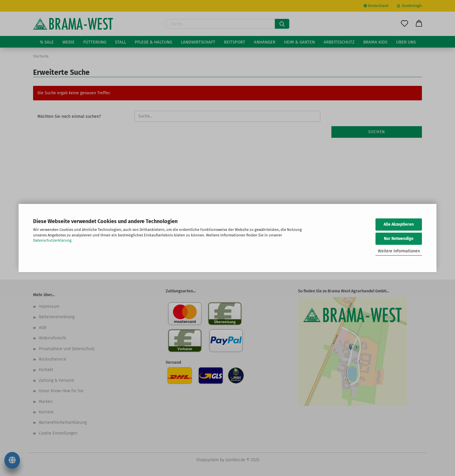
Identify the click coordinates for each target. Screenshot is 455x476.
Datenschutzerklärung (52, 240)
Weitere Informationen (399, 251)
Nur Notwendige (399, 239)
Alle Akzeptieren (399, 224)
